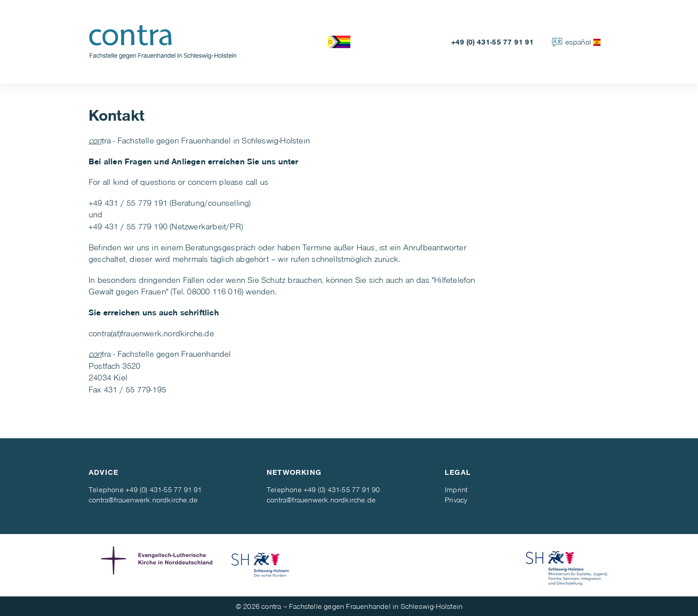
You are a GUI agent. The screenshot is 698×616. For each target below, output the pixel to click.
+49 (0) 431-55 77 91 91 (493, 42)
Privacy (456, 500)
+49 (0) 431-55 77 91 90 (342, 489)
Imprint (456, 489)
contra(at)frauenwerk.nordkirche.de (151, 333)
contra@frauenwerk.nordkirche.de (143, 500)
